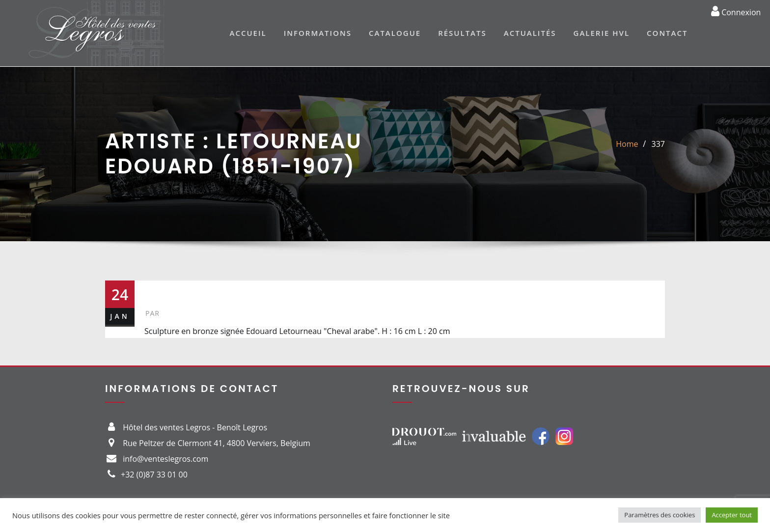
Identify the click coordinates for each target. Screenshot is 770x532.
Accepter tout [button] (732, 515)
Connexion (736, 11)
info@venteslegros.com (165, 459)
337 (658, 144)
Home (627, 144)
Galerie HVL (602, 33)
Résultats (462, 33)
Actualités (530, 33)
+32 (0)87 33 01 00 (154, 475)
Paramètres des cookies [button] (660, 515)
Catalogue (395, 33)
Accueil (248, 33)
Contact (667, 33)
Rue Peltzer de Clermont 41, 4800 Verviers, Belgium (217, 443)
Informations (318, 33)
